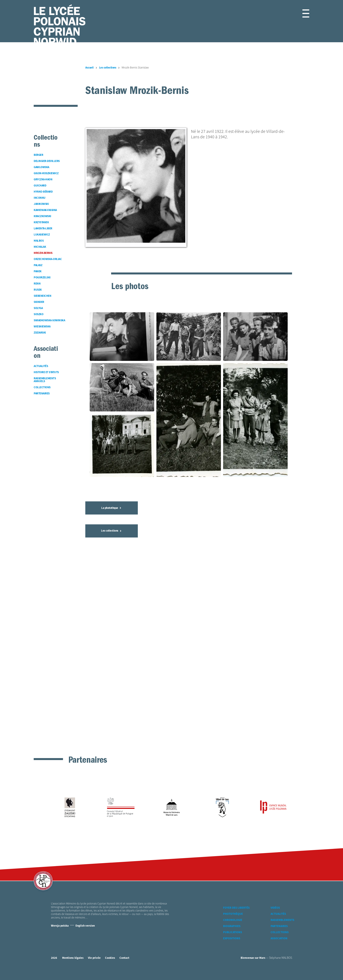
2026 (54, 961)
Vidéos (275, 911)
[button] (301, 13)
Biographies (232, 929)
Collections (280, 935)
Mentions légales (73, 961)
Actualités (278, 917)
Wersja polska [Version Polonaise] (60, 929)
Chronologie (233, 923)
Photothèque (233, 917)
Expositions (232, 942)
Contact (124, 961)
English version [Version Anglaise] (85, 929)
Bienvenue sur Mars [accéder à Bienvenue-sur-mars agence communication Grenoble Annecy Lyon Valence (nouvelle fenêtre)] (253, 961)
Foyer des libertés (236, 911)
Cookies (110, 961)
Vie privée (94, 961)
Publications (233, 935)
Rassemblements (282, 923)
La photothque (111, 681)
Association (279, 942)
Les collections (111, 703)
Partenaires (279, 929)
